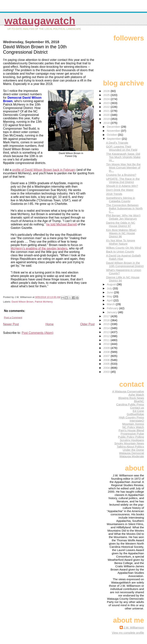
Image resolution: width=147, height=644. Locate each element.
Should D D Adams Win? (122, 186)
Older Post (88, 324)
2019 (107, 119)
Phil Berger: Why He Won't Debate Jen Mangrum (123, 217)
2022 (107, 107)
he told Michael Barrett (62, 224)
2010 (107, 344)
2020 (107, 115)
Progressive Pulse (132, 434)
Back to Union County (120, 251)
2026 (107, 91)
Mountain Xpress (133, 424)
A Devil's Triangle (117, 143)
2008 (107, 352)
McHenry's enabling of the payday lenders (39, 248)
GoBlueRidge (135, 414)
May (110, 296)
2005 (107, 364)
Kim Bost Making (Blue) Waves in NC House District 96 (121, 233)
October (112, 135)
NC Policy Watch (133, 427)
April (110, 300)
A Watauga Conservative (128, 391)
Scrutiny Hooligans (132, 440)
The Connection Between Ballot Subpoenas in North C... (124, 208)
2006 (107, 360)
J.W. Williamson (134, 627)
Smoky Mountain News (129, 443)
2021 (107, 111)
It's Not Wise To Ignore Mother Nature (121, 242)
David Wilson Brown (23, 302)
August (112, 284)
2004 (107, 368)
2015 (107, 324)
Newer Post (11, 324)
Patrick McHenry (44, 302)
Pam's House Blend (131, 430)
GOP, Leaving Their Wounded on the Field (122, 148)
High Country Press (131, 417)
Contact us (137, 408)
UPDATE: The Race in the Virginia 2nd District (123, 180)
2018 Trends (114, 194)
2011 (107, 340)
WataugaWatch (40, 21)
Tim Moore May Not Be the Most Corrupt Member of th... (123, 167)
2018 (107, 123)
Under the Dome (133, 450)
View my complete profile (128, 633)
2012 (107, 336)
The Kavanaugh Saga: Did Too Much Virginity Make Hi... (123, 157)
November (114, 131)
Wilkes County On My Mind (124, 248)
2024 (107, 99)
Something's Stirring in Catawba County (121, 199)
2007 (107, 356)
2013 (107, 332)
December (114, 127)
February (113, 308)
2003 (107, 372)
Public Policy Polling (131, 437)
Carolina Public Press (130, 404)
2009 (107, 348)
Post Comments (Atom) (38, 333)
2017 (107, 316)
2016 (107, 320)
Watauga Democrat (132, 453)
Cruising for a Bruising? (121, 175)
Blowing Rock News (131, 398)
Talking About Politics (130, 447)
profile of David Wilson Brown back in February (44, 170)
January (112, 312)
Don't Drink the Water (120, 190)
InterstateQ (137, 421)
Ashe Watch (136, 395)
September (114, 139)
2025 (107, 95)
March (111, 304)
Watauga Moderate (132, 456)
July (110, 288)
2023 (107, 103)
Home (49, 324)
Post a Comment (13, 318)
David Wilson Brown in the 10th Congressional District (125, 264)
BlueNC (139, 401)
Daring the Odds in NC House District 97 (121, 224)
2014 (107, 328)
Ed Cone (138, 411)
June (110, 292)
